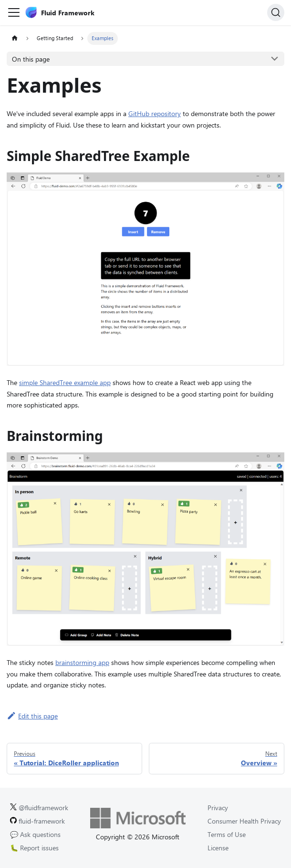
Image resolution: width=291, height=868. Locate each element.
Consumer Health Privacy (244, 821)
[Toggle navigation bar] (14, 12)
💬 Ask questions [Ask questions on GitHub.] (35, 834)
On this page (31, 59)
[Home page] (15, 38)
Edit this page (32, 716)
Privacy (218, 808)
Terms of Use (227, 834)
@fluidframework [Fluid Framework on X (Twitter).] (39, 808)
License (218, 848)
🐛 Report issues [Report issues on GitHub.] (34, 848)
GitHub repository (155, 113)
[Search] (276, 12)
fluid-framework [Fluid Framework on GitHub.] (37, 821)
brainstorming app (82, 662)
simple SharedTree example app (65, 382)
